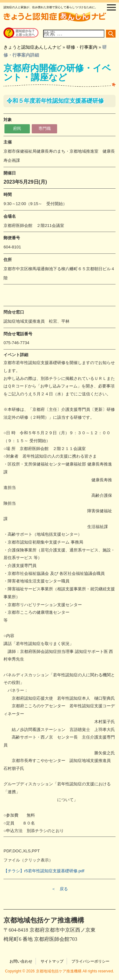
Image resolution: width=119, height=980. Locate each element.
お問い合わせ (21, 961)
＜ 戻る (60, 889)
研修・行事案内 (82, 47)
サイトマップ (52, 961)
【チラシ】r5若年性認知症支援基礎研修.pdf (44, 871)
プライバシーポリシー (90, 961)
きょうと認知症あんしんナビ (32, 47)
